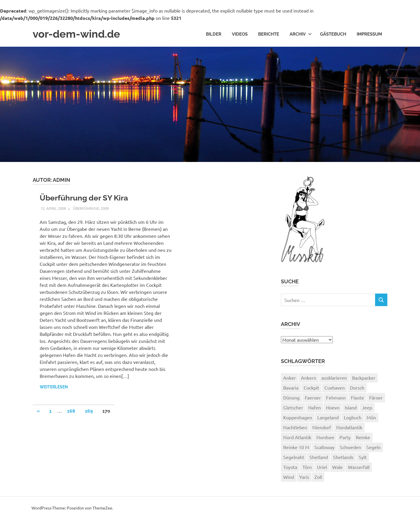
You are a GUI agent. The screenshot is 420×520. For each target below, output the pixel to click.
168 (71, 413)
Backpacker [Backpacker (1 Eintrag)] (364, 379)
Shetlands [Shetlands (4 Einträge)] (343, 458)
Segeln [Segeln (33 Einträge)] (373, 448)
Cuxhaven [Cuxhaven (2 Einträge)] (335, 389)
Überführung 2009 (91, 210)
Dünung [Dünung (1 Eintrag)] (291, 399)
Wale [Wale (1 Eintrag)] (337, 468)
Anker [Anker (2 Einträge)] (289, 379)
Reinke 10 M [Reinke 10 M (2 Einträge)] (296, 448)
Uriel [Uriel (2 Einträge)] (322, 468)
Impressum (369, 34)
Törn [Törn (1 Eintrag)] (307, 468)
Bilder (214, 34)
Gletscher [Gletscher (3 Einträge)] (293, 409)
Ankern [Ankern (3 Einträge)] (309, 379)
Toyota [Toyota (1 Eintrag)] (290, 468)
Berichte (269, 34)
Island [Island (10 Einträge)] (351, 409)
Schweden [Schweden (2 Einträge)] (350, 448)
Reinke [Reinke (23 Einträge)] (363, 438)
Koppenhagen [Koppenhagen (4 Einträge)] (298, 418)
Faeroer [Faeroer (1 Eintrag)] (313, 399)
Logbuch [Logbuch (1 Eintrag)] (353, 418)
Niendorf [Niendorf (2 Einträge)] (322, 428)
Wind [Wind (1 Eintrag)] (289, 478)
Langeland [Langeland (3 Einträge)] (328, 418)
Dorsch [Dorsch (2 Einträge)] (357, 389)
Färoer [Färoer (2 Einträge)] (376, 399)
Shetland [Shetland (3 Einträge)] (319, 458)
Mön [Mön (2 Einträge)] (371, 418)
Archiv (301, 34)
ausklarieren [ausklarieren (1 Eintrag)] (334, 379)
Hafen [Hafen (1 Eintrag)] (315, 409)
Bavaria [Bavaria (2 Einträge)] (291, 389)
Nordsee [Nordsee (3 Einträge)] (325, 438)
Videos (240, 34)
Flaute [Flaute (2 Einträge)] (357, 399)
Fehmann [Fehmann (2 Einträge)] (336, 399)
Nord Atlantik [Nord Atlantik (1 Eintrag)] (297, 438)
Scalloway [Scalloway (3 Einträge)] (324, 448)
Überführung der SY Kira (87, 199)
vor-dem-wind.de (79, 35)
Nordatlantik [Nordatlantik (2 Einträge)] (349, 428)
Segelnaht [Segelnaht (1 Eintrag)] (294, 458)
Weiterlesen (54, 389)
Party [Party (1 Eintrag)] (345, 438)
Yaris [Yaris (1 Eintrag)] (304, 478)
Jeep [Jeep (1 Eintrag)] (367, 409)
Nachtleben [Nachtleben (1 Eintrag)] (295, 428)
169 (89, 413)
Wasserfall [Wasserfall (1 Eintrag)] (359, 468)
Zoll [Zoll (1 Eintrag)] (318, 478)
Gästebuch (333, 34)
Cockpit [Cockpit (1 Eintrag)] (311, 389)
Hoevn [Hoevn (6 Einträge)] (333, 409)
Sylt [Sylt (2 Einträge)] (363, 458)
